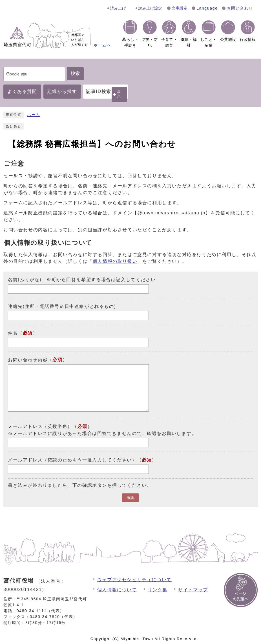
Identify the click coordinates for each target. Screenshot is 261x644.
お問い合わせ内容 (28, 360)
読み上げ (118, 8)
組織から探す (62, 91)
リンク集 (158, 590)
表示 (119, 94)
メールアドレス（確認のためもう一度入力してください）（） (82, 460)
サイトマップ (193, 590)
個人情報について (117, 590)
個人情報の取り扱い (115, 261)
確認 (130, 498)
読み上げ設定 (150, 8)
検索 (75, 73)
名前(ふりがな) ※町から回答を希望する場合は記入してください (82, 280)
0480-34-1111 (32, 611)
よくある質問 (22, 91)
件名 (13, 333)
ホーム (34, 115)
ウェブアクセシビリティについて (134, 580)
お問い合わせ (240, 8)
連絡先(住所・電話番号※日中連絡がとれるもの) (62, 306)
